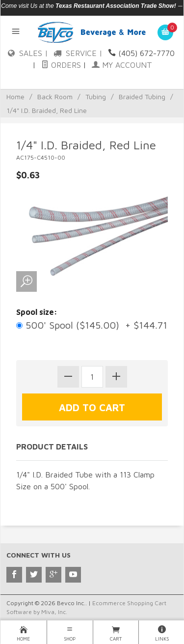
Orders (61, 65)
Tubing (96, 97)
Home (15, 97)
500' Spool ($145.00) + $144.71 (92, 325)
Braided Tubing (142, 97)
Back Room (55, 97)
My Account (122, 65)
